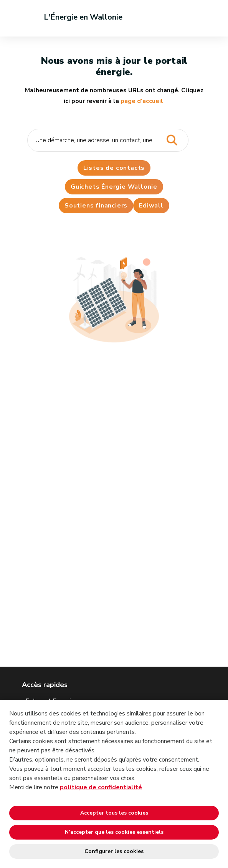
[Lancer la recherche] (172, 140)
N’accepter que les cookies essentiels (114, 832)
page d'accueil (142, 101)
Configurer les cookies (114, 851)
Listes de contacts (114, 168)
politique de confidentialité (101, 787)
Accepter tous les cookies (114, 813)
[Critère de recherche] (108, 140)
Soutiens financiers (96, 206)
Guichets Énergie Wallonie (114, 187)
